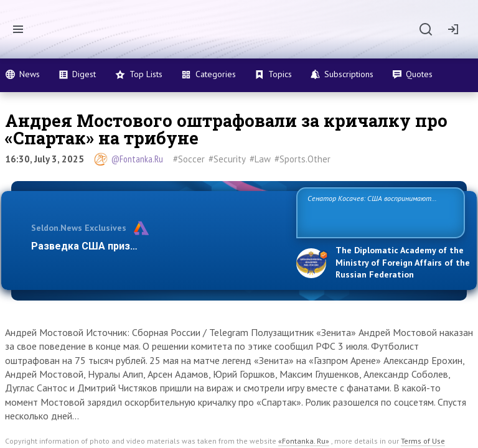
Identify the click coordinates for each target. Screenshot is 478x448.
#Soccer (189, 159)
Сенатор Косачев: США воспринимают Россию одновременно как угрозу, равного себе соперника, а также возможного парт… (379, 212)
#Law (260, 159)
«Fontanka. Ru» (304, 441)
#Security (227, 159)
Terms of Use (423, 441)
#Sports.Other (302, 159)
